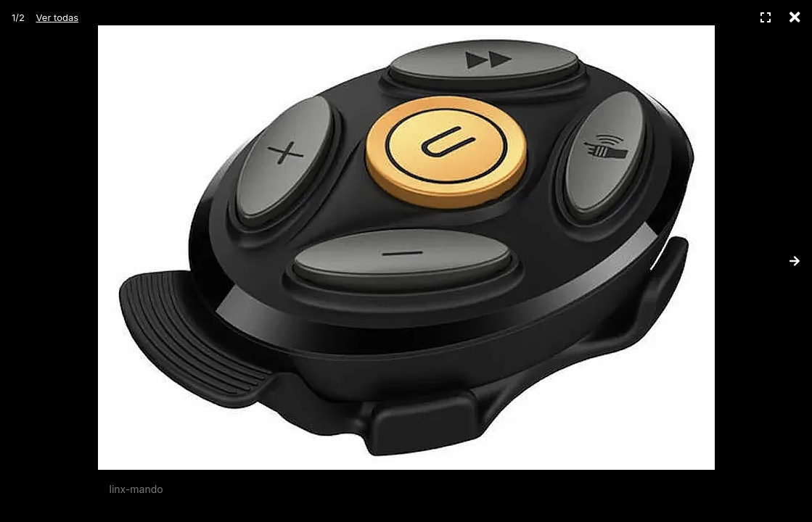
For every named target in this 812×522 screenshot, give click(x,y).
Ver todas (57, 17)
